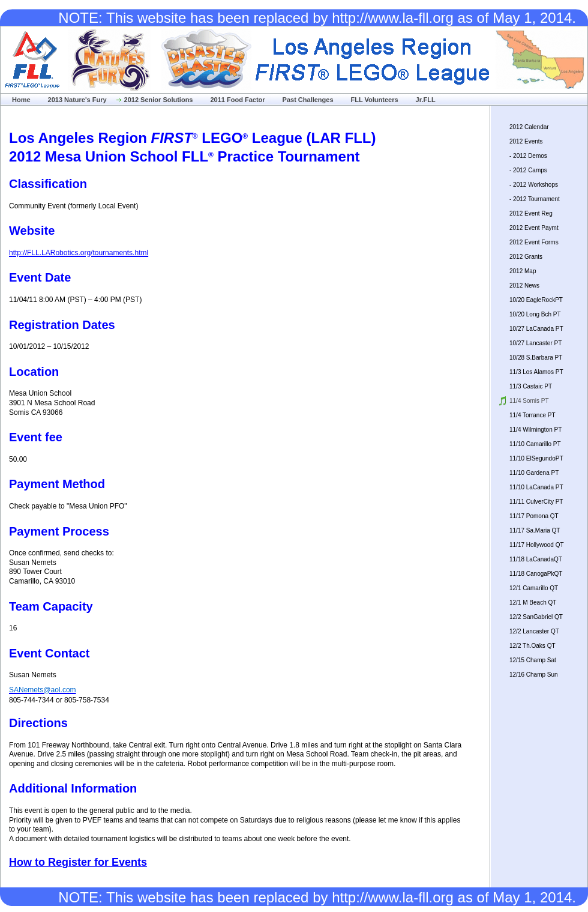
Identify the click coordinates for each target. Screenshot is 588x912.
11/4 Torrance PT (532, 415)
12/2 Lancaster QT (534, 631)
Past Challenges (308, 100)
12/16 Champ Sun (534, 675)
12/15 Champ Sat (533, 660)
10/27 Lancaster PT (535, 343)
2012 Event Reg (531, 213)
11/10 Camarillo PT (535, 444)
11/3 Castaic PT (531, 386)
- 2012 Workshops (534, 185)
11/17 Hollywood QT (537, 545)
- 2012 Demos (528, 156)
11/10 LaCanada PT (536, 487)
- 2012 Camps (528, 170)
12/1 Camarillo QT (534, 588)
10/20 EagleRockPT (536, 300)
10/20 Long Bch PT (535, 314)
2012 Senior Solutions (159, 100)
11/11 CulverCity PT (536, 502)
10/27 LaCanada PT (536, 329)
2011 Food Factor (237, 100)
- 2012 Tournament (535, 199)
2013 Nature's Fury (77, 100)
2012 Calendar (529, 127)
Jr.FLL (426, 100)
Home (21, 100)
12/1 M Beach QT (533, 602)
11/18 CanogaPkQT (536, 574)
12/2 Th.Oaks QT (532, 646)
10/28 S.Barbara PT (536, 358)
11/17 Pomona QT (534, 516)
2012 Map (523, 271)
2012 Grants (526, 257)
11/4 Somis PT (529, 401)
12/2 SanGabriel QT (536, 617)
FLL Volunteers (375, 100)
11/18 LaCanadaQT (536, 559)
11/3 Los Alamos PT (536, 372)
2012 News (524, 285)
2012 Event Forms (534, 242)
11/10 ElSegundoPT (536, 458)
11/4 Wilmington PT (535, 430)
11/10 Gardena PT (534, 473)
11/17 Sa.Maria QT (535, 530)
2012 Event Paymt (534, 228)
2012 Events (526, 141)
